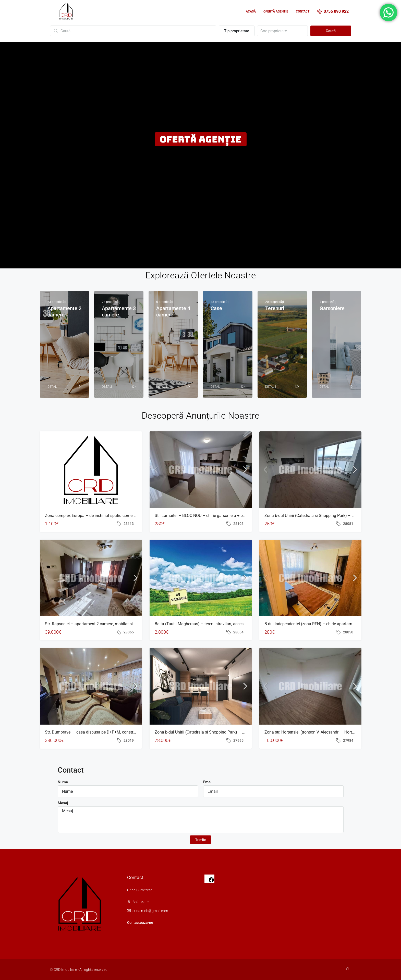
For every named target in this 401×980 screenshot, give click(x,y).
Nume (63, 782)
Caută (331, 31)
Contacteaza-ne (140, 923)
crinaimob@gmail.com (150, 911)
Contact (303, 11)
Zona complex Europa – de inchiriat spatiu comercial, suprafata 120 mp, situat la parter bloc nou (132, 516)
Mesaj (63, 803)
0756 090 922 (333, 11)
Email (208, 782)
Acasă (251, 11)
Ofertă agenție (276, 11)
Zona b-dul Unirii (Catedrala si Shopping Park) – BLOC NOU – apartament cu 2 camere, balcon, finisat (246, 732)
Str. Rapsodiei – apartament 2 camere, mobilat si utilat (94, 624)
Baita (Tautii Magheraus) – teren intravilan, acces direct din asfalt (214, 624)
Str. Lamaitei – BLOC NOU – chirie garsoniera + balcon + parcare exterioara (222, 516)
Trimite (200, 840)
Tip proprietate (237, 31)
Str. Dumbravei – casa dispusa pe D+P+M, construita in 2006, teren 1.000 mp (114, 732)
